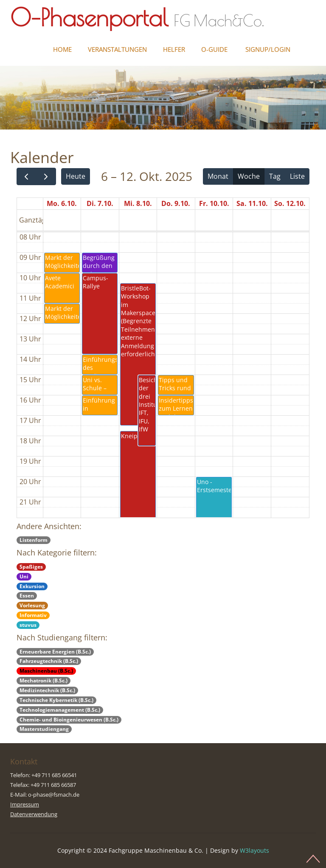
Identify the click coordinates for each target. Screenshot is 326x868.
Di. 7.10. (100, 203)
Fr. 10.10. (214, 203)
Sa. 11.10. (252, 203)
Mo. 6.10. (62, 203)
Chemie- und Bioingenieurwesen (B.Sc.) (69, 720)
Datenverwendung (34, 814)
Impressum (25, 804)
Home (62, 49)
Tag (275, 176)
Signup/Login (268, 49)
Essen (27, 596)
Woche (249, 176)
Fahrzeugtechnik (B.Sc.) (49, 661)
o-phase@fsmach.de (54, 795)
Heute (76, 176)
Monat (218, 176)
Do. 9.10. (176, 203)
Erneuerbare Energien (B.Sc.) (55, 652)
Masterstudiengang (44, 729)
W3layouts (254, 850)
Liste (297, 176)
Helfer (174, 49)
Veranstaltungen (117, 49)
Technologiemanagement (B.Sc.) (60, 710)
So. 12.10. (290, 203)
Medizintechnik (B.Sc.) (47, 690)
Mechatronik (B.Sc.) (44, 681)
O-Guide (214, 49)
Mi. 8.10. (138, 203)
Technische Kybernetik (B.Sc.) (56, 700)
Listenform (34, 540)
